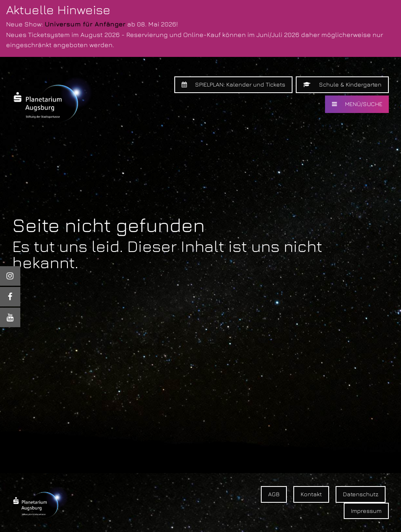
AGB (274, 494)
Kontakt (311, 494)
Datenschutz (361, 494)
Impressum (366, 511)
